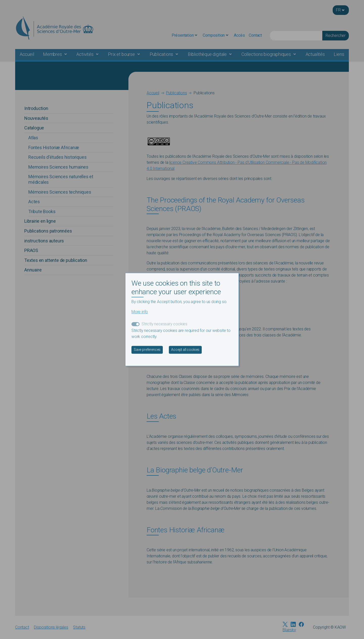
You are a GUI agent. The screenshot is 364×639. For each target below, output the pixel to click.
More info (140, 312)
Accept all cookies (185, 350)
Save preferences (147, 350)
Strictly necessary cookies (164, 324)
